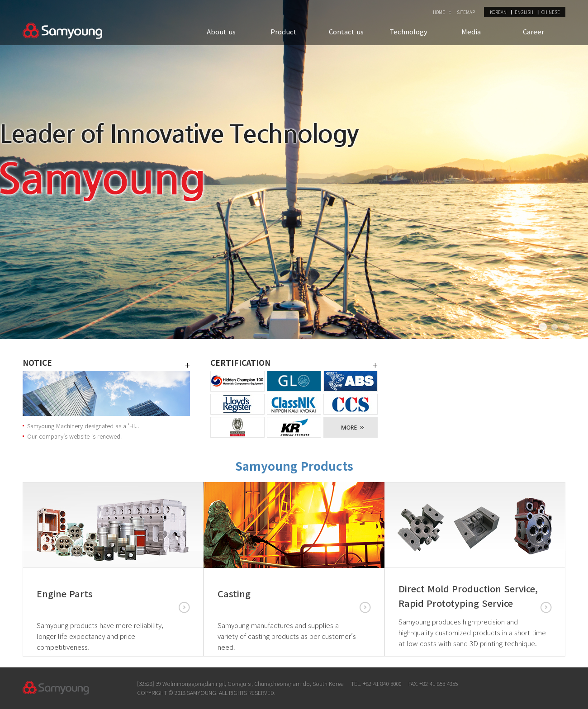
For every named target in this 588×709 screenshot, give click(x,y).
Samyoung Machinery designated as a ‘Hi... (83, 426)
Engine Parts (65, 593)
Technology (408, 31)
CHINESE (551, 12)
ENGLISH (524, 12)
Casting (234, 593)
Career (533, 31)
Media (471, 31)
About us (221, 31)
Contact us (346, 31)
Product (284, 31)
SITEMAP (466, 12)
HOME (439, 12)
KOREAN (498, 12)
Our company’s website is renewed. (74, 436)
